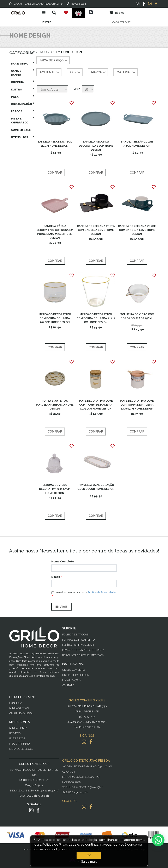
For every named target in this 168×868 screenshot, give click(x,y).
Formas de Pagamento (78, 640)
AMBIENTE (50, 72)
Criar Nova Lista (21, 713)
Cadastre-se (121, 22)
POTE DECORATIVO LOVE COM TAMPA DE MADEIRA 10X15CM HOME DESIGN (96, 405)
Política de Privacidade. (102, 592)
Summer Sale (21, 130)
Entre (47, 22)
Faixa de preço (54, 61)
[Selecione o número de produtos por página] (88, 89)
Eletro (17, 90)
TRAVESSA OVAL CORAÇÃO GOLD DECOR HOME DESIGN (96, 487)
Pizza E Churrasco (20, 121)
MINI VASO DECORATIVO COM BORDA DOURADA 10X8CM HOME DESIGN (55, 318)
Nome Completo (63, 561)
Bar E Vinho (20, 64)
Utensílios (20, 137)
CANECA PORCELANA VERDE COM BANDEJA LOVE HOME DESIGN (137, 230)
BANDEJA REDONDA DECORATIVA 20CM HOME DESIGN (96, 146)
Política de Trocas (75, 635)
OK (89, 855)
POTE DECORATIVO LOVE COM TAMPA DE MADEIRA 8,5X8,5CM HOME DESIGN (137, 405)
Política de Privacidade (79, 645)
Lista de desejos (21, 749)
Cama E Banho (16, 73)
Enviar (61, 607)
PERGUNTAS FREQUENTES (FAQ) (83, 655)
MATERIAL (127, 72)
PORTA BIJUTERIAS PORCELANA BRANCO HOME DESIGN (55, 405)
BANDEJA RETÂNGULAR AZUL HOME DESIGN (137, 144)
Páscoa (17, 111)
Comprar (55, 173)
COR (76, 72)
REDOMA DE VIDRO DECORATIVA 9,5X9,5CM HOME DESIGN (55, 489)
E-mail (56, 577)
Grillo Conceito (74, 670)
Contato (68, 685)
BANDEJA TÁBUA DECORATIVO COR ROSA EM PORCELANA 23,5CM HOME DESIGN (55, 232)
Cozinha (17, 82)
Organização (22, 104)
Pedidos (15, 733)
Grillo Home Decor (76, 675)
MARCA (99, 72)
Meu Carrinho (19, 744)
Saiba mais (89, 862)
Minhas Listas (19, 708)
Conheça (16, 703)
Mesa (15, 97)
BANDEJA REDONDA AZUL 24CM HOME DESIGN (55, 144)
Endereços (17, 738)
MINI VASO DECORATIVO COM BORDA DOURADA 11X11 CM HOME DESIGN (96, 318)
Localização (71, 680)
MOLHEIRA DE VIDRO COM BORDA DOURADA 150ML (137, 316)
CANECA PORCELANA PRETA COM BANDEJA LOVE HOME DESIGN (96, 230)
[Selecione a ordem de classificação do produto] (52, 89)
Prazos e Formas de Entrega (83, 650)
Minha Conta (18, 728)
